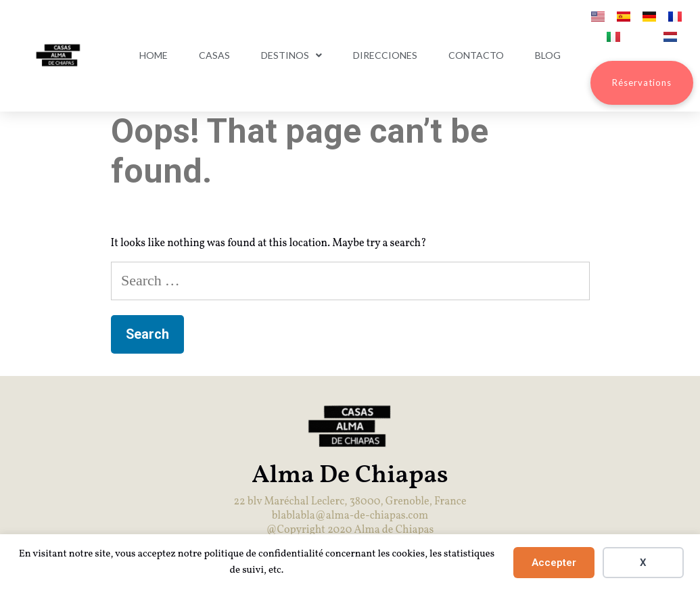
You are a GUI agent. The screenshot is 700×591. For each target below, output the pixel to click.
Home (154, 55)
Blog (548, 55)
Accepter (554, 563)
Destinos (291, 55)
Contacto (476, 55)
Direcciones (385, 55)
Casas (214, 55)
